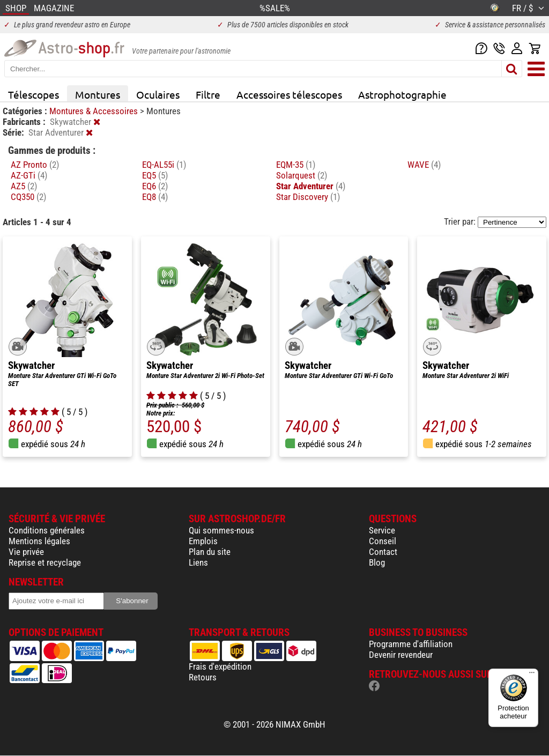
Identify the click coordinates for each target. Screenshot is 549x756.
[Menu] (532, 675)
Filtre (208, 94)
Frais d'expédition (220, 666)
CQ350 (28, 197)
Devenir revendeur (401, 655)
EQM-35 (296, 165)
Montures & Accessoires (95, 111)
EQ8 (155, 197)
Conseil (383, 541)
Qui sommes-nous (221, 530)
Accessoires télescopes (289, 94)
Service (382, 530)
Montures (98, 94)
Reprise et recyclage (45, 562)
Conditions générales (47, 530)
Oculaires (158, 94)
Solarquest (302, 175)
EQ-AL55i (164, 165)
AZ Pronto (35, 165)
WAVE (424, 165)
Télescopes (34, 94)
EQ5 (155, 175)
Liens (198, 562)
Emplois (203, 541)
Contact (383, 552)
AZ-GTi (29, 175)
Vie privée (26, 552)
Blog (377, 562)
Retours (203, 677)
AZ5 (24, 186)
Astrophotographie (402, 94)
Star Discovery (308, 197)
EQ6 (155, 186)
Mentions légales (39, 541)
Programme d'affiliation (411, 644)
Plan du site (210, 552)
